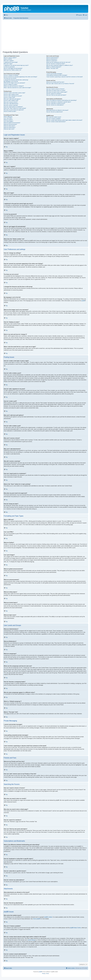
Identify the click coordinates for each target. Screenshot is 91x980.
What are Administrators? (52, 58)
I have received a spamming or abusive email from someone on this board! (64, 77)
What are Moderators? (52, 59)
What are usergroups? (52, 61)
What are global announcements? (12, 123)
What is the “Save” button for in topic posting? (15, 108)
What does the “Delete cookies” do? (13, 70)
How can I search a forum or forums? (55, 89)
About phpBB (37, 919)
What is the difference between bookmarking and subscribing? (61, 100)
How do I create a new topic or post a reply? (15, 93)
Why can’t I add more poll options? (12, 99)
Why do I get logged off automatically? (13, 68)
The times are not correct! (10, 78)
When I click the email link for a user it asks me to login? (17, 88)
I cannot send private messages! (54, 74)
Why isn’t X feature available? (54, 119)
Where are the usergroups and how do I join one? (58, 62)
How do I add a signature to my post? (13, 96)
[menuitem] (6, 15)
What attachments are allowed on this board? (57, 110)
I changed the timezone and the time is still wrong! (16, 80)
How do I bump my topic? (10, 111)
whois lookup (32, 940)
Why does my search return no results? (56, 90)
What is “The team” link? (52, 68)
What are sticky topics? (9, 126)
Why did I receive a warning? (11, 105)
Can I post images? (9, 121)
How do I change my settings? (11, 75)
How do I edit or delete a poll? (11, 100)
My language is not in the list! (11, 81)
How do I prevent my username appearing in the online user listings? (20, 77)
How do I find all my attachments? (55, 112)
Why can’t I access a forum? (11, 102)
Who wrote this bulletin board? (54, 117)
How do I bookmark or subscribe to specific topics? (59, 102)
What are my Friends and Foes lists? (55, 82)
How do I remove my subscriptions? (55, 105)
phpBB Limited (48, 917)
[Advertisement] (47, 35)
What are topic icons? (9, 129)
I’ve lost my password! (9, 67)
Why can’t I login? (8, 64)
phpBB (83, 301)
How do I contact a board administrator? (56, 122)
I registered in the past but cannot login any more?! (16, 65)
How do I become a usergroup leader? (56, 64)
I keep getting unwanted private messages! (57, 75)
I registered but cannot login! (11, 62)
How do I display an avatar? (11, 84)
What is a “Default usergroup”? (54, 67)
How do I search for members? (54, 93)
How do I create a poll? (9, 97)
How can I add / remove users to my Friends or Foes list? (60, 84)
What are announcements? (10, 124)
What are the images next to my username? (14, 83)
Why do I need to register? (10, 58)
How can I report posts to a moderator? (13, 107)
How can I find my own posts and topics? (56, 95)
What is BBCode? (8, 117)
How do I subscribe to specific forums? (56, 103)
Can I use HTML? (8, 118)
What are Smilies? (8, 120)
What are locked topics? (10, 127)
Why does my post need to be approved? (14, 110)
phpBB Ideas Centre (75, 928)
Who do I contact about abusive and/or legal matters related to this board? (64, 120)
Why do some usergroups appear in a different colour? (60, 65)
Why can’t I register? (9, 61)
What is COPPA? (8, 59)
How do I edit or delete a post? (11, 94)
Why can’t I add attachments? (11, 104)
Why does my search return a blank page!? (57, 92)
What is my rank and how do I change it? (14, 86)
